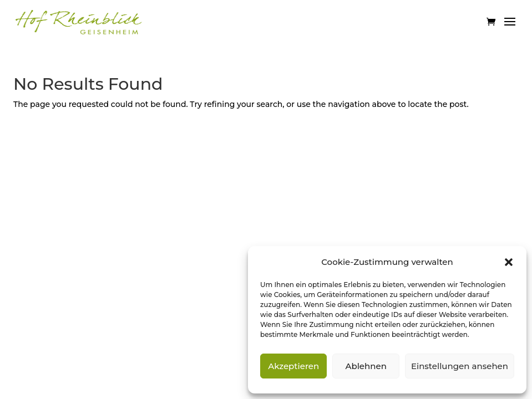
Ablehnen (366, 366)
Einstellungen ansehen (460, 366)
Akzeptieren (293, 366)
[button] (509, 262)
